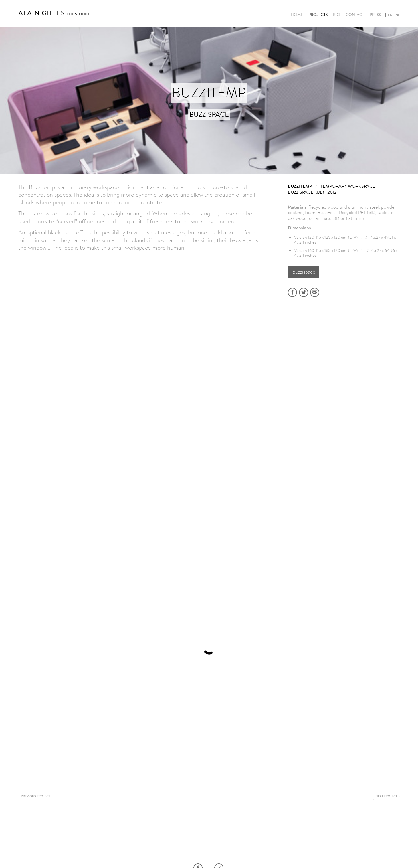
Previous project (35, 796)
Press (375, 15)
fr (390, 15)
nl (398, 15)
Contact (355, 15)
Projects (318, 15)
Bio (337, 15)
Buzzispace (304, 272)
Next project (386, 796)
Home (297, 15)
